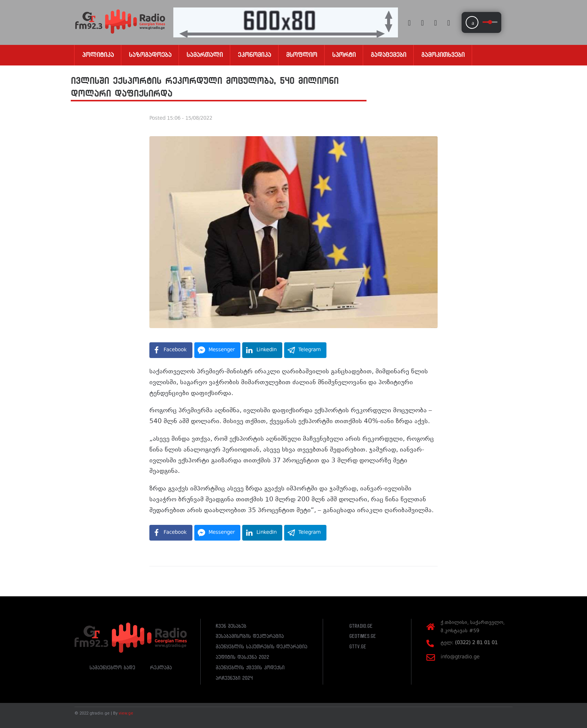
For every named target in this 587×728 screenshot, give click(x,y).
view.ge (126, 713)
